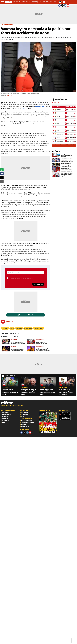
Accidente (5, 328)
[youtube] (30, 432)
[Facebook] (21, 432)
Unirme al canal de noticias (27, 315)
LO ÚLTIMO (57, 152)
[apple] (67, 418)
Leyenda (43, 388)
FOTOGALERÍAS (10, 376)
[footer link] (38, 407)
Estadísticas (61, 100)
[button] (2, 170)
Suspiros (5, 388)
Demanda (19, 328)
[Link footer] (7, 403)
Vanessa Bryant (39, 328)
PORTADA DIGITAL (45, 410)
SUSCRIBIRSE (38, 284)
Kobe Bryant (39, 106)
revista (23, 108)
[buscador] (60, 2)
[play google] (67, 414)
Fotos (12, 328)
